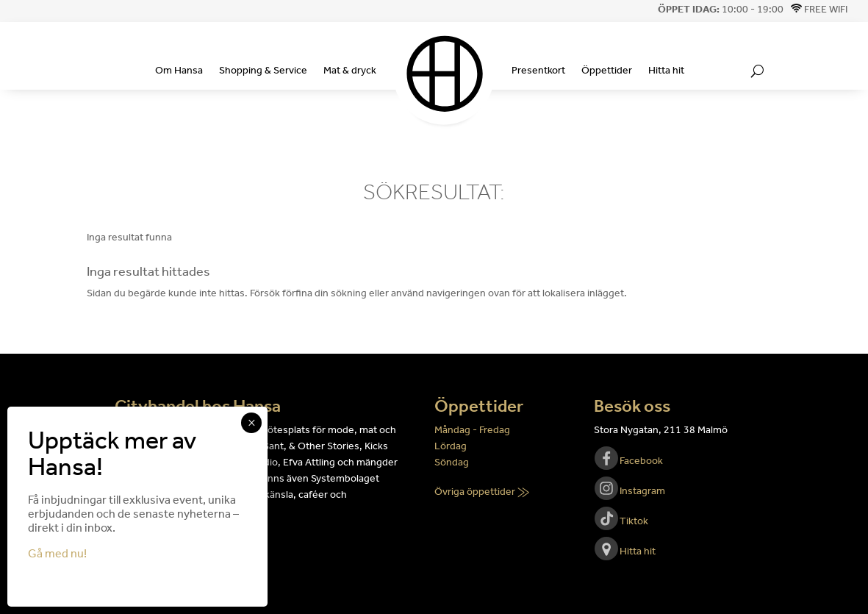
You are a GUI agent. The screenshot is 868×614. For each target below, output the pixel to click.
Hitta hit (666, 70)
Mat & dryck (350, 70)
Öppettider (607, 70)
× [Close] (252, 423)
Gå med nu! (57, 553)
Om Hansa (179, 70)
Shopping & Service (263, 70)
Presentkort (538, 70)
